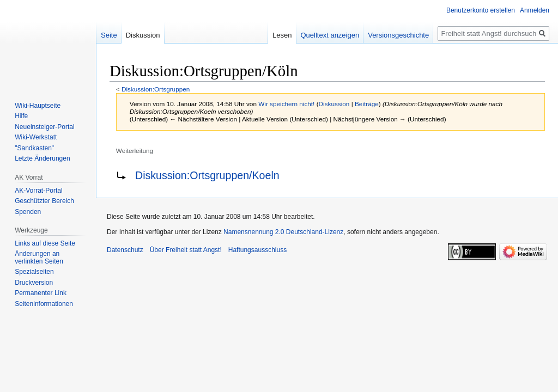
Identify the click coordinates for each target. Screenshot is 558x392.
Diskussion (334, 104)
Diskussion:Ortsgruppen (156, 89)
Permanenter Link (41, 293)
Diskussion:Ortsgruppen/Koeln (207, 175)
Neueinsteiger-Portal (44, 127)
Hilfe (21, 116)
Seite (109, 35)
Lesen (282, 35)
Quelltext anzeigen (330, 35)
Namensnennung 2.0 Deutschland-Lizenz (283, 232)
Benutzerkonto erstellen (481, 10)
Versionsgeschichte (398, 35)
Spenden (28, 212)
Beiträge (367, 104)
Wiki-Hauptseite (38, 106)
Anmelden (535, 10)
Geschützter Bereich (44, 201)
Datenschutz (125, 250)
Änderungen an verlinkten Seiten (39, 258)
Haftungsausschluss (257, 250)
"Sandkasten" (34, 148)
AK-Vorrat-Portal (38, 191)
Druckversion (34, 283)
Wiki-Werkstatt (36, 137)
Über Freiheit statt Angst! (186, 250)
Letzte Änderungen (42, 158)
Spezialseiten (34, 272)
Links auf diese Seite (45, 243)
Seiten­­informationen (44, 304)
